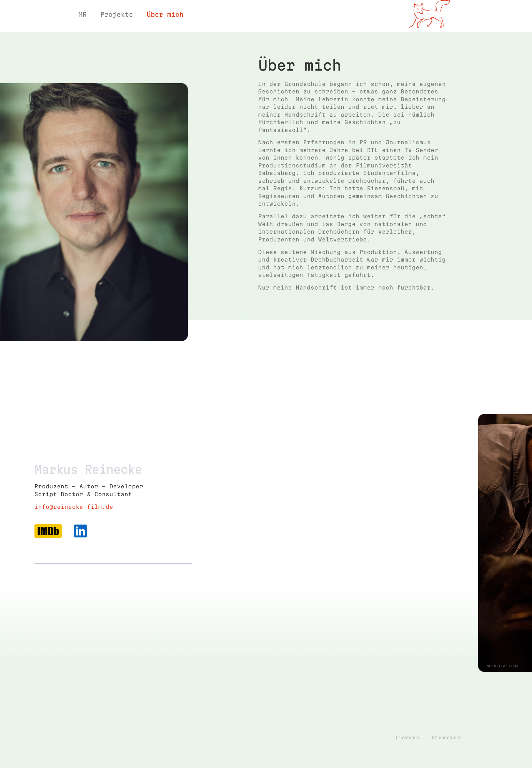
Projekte (117, 14)
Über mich (165, 14)
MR (83, 14)
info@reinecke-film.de (74, 519)
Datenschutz (445, 750)
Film (429, 33)
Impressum (407, 750)
